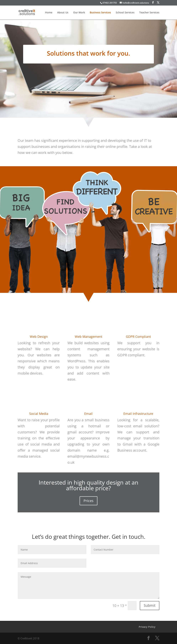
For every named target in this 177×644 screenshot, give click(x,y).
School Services (125, 13)
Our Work (79, 13)
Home (49, 13)
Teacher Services (149, 13)
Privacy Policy (147, 627)
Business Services (100, 13)
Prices (88, 501)
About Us (63, 13)
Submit (150, 605)
